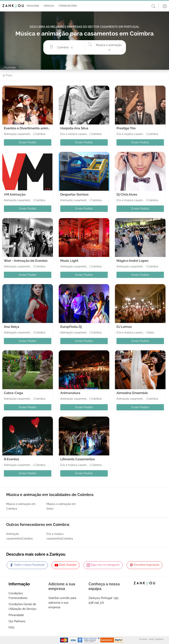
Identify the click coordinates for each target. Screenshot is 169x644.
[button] (32, 6)
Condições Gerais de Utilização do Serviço (22, 607)
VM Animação (15, 194)
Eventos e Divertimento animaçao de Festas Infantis (44, 128)
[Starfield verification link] (89, 640)
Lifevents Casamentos (77, 459)
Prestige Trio (126, 128)
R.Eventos (11, 459)
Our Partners (17, 621)
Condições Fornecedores (18, 596)
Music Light (69, 261)
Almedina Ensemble (132, 393)
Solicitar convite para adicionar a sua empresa (62, 603)
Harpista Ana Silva (74, 128)
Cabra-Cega (14, 393)
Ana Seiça (12, 327)
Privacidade (16, 615)
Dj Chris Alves (127, 194)
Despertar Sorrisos (74, 194)
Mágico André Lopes (132, 261)
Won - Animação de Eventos (26, 261)
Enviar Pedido (28, 142)
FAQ (11, 627)
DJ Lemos (124, 327)
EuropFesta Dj (71, 327)
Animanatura (70, 393)
